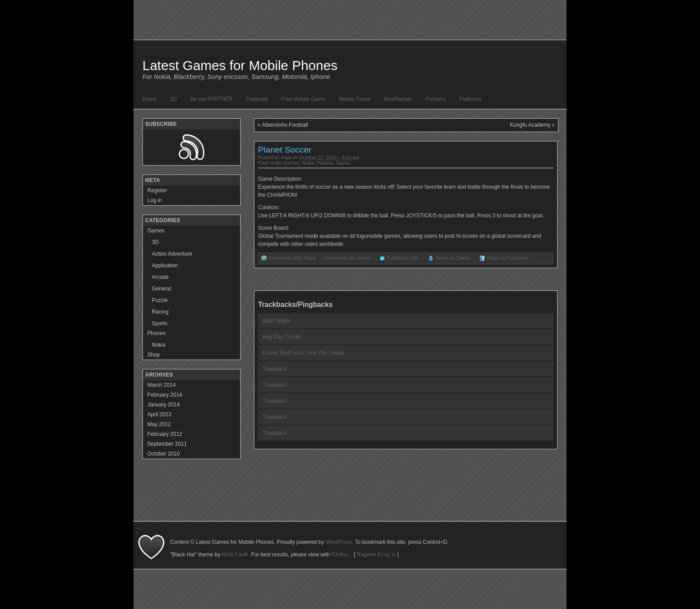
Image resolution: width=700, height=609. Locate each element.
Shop (154, 355)
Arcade (160, 277)
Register (157, 191)
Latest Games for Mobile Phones (240, 65)
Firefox (340, 555)
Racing (160, 312)
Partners (435, 99)
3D (173, 99)
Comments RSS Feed (292, 258)
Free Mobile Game (303, 99)
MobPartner (398, 99)
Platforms (470, 99)
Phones (325, 163)
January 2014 (164, 405)
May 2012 (159, 424)
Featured (257, 99)
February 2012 (165, 434)
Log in (155, 200)
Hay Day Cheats (282, 337)
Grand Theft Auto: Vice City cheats (304, 353)
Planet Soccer (285, 150)
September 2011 (167, 444)
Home (150, 99)
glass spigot (277, 321)
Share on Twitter (453, 258)
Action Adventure (172, 254)
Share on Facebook (508, 258)
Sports (343, 163)
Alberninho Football (285, 125)
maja (286, 157)
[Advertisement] (350, 501)
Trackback (275, 369)
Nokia (308, 163)
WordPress (339, 542)
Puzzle (160, 300)
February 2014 (165, 395)
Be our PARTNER (211, 99)
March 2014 (161, 385)
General (161, 289)
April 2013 (159, 414)
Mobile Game (355, 99)
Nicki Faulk (235, 555)
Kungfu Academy (530, 125)
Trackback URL (403, 258)
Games (291, 163)
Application (165, 265)
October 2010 (164, 454)
